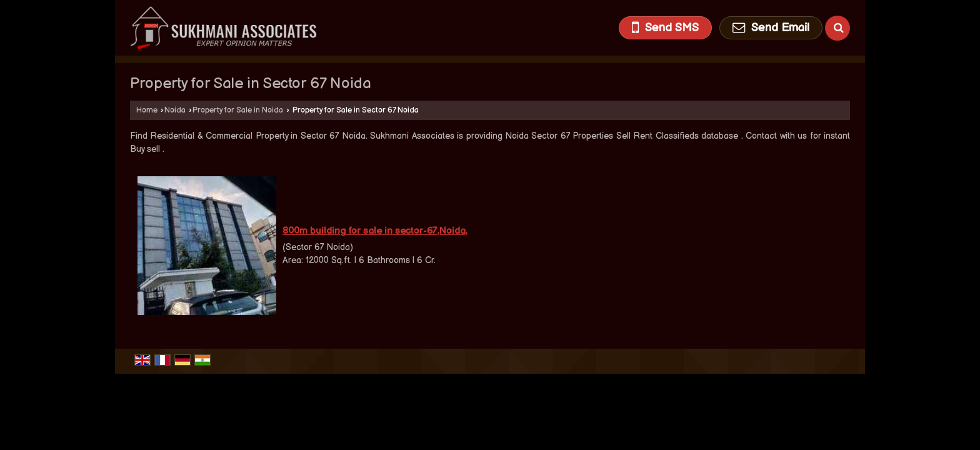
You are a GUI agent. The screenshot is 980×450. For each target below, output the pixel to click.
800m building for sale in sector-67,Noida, (375, 231)
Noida (175, 110)
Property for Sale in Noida (238, 110)
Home (147, 110)
